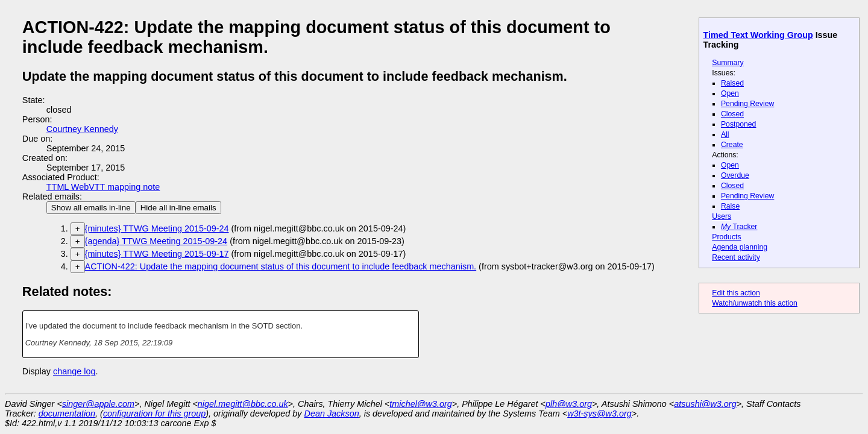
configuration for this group (154, 414)
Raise (730, 206)
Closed (732, 114)
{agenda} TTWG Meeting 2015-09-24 (156, 241)
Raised (732, 83)
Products (726, 237)
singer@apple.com (98, 404)
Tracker (739, 227)
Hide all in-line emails (178, 208)
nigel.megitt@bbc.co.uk (243, 404)
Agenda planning (740, 247)
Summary (728, 63)
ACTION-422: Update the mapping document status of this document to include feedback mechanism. (281, 266)
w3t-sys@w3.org (599, 414)
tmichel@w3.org (420, 404)
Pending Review (747, 104)
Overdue (735, 175)
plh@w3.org (569, 404)
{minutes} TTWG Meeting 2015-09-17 (157, 254)
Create (732, 145)
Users (722, 216)
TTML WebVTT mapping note (103, 187)
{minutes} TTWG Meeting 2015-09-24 (157, 228)
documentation (67, 414)
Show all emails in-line (91, 208)
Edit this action (736, 293)
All (725, 134)
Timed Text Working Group (758, 35)
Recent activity (736, 257)
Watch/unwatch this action (755, 303)
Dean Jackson (332, 414)
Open (730, 93)
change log (74, 371)
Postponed (739, 124)
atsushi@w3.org (705, 404)
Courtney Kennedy (82, 129)
